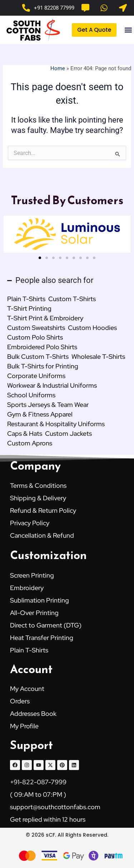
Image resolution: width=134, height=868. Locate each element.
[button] (128, 30)
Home (58, 68)
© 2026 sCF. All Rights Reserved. (67, 835)
